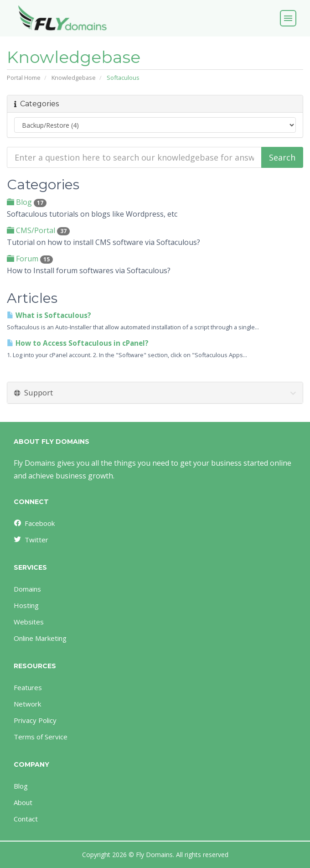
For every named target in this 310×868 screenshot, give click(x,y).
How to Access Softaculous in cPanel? (78, 343)
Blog (27, 202)
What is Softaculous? (49, 315)
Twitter (31, 540)
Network (27, 704)
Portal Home (24, 78)
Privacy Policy (35, 720)
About (23, 802)
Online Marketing (40, 638)
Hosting (26, 605)
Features (28, 687)
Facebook (34, 523)
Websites (29, 622)
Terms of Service (41, 737)
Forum (30, 259)
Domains (27, 589)
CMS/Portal (38, 230)
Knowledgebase (74, 78)
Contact (26, 819)
